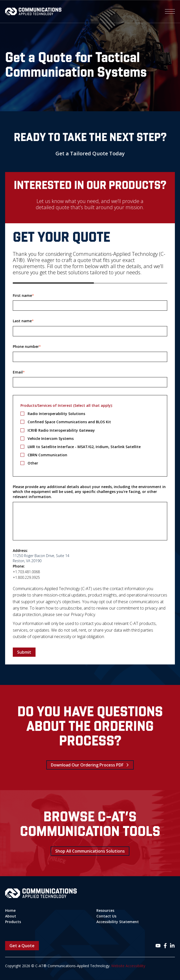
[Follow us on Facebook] (165, 946)
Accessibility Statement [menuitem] (118, 922)
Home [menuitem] (10, 910)
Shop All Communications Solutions (90, 851)
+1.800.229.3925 (26, 577)
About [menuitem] (11, 916)
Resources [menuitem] (105, 910)
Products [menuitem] (13, 922)
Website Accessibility (128, 966)
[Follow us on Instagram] (158, 946)
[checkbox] (90, 438)
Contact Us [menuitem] (106, 916)
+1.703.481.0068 (26, 572)
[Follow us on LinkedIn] (172, 946)
